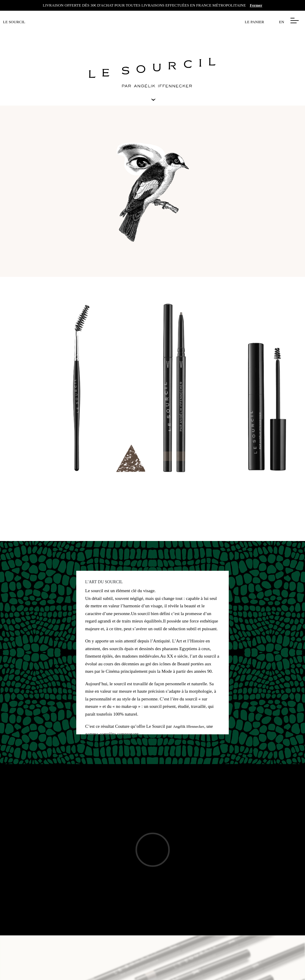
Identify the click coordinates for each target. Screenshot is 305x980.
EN (282, 22)
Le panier (255, 22)
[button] (295, 21)
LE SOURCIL (14, 22)
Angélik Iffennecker (189, 726)
